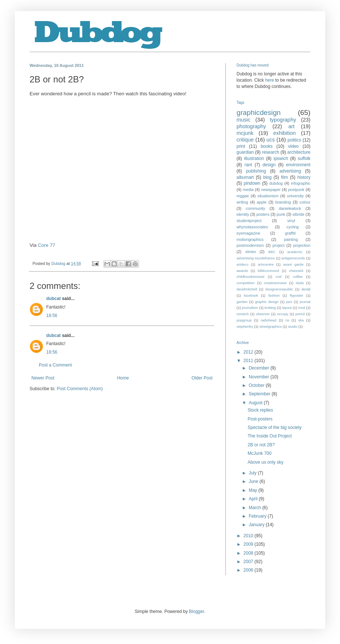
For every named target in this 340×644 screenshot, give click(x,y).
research (271, 152)
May (254, 490)
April (254, 499)
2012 (249, 352)
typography (283, 120)
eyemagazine (248, 233)
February (258, 516)
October (257, 385)
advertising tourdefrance (256, 258)
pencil (300, 314)
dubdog (276, 183)
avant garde (293, 264)
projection (302, 245)
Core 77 (47, 245)
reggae (243, 196)
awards (242, 271)
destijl (306, 289)
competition (246, 283)
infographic (301, 183)
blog (267, 177)
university (295, 196)
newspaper (271, 190)
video (294, 146)
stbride (298, 214)
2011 (249, 361)
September (260, 394)
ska (301, 320)
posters (263, 214)
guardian (245, 152)
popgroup (244, 320)
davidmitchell (247, 289)
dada (300, 283)
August (256, 403)
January (257, 525)
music (244, 120)
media (248, 190)
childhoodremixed (250, 277)
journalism (250, 308)
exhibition (284, 133)
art (291, 126)
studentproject (249, 221)
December (260, 368)
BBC (272, 252)
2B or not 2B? (261, 445)
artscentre (266, 264)
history (304, 177)
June (254, 481)
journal (305, 302)
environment (298, 165)
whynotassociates (252, 227)
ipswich (281, 159)
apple (262, 202)
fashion (274, 295)
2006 (249, 570)
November (260, 377)
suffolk (304, 159)
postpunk (296, 190)
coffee (298, 277)
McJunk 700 (260, 453)
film (284, 177)
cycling (293, 227)
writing (242, 202)
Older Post (202, 378)
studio (293, 326)
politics (294, 140)
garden (242, 302)
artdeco (242, 264)
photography (251, 126)
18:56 (52, 316)
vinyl (291, 221)
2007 (249, 562)
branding (283, 202)
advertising (290, 171)
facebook (251, 295)
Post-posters (260, 419)
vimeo (250, 252)
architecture (299, 152)
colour (305, 202)
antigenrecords (293, 258)
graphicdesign (259, 113)
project (278, 245)
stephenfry (245, 326)
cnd (278, 277)
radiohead (268, 320)
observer (263, 314)
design (269, 165)
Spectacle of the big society (275, 427)
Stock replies (260, 410)
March (256, 508)
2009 (249, 544)
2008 (249, 553)
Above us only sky (266, 462)
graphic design (267, 302)
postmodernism (250, 245)
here (269, 80)
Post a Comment (55, 365)
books (266, 146)
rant (248, 165)
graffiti (290, 233)
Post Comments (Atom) (80, 389)
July (253, 473)
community (255, 208)
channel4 (296, 271)
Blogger (196, 611)
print (241, 146)
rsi (287, 320)
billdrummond (269, 271)
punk (281, 214)
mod (302, 308)
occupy (282, 314)
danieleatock (290, 208)
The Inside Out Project (270, 436)
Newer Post (43, 378)
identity (243, 214)
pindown (252, 183)
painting (291, 239)
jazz (289, 302)
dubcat (53, 299)
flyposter (296, 295)
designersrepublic (279, 289)
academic (295, 252)
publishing (256, 171)
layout (287, 308)
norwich (243, 314)
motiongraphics (250, 239)
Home (123, 378)
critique (245, 140)
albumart (245, 177)
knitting (270, 308)
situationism (268, 196)
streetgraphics (271, 326)
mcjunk (245, 133)
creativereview (275, 283)
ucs (271, 140)
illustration (254, 159)
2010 (249, 536)
